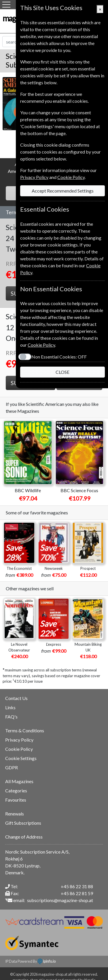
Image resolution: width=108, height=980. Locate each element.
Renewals (15, 814)
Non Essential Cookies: (59, 357)
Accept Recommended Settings (63, 191)
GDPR (12, 767)
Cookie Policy (19, 749)
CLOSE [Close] (62, 372)
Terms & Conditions (25, 730)
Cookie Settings (21, 758)
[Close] (100, 9)
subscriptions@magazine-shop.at (60, 900)
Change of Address (24, 837)
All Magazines (19, 781)
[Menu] (6, 5)
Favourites (16, 800)
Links (10, 707)
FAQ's (11, 717)
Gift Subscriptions (23, 823)
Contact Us (16, 698)
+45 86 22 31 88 (77, 886)
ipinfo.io (47, 961)
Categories (16, 790)
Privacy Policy (19, 740)
